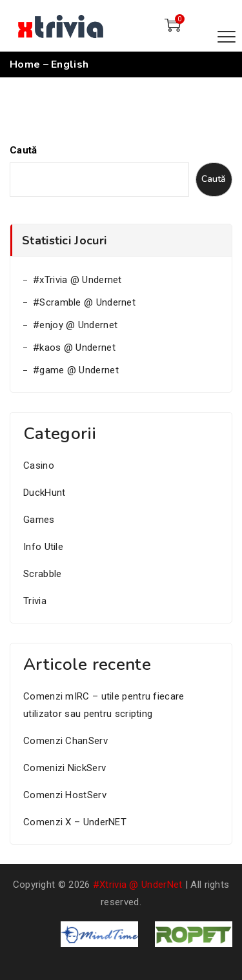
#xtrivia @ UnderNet (138, 885)
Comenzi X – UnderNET (75, 822)
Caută (24, 150)
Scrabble (42, 574)
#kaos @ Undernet (74, 348)
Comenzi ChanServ (66, 741)
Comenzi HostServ (65, 795)
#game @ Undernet (76, 370)
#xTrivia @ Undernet (77, 280)
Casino (39, 465)
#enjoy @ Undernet (75, 325)
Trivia (35, 601)
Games (39, 520)
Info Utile (43, 547)
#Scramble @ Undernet (84, 302)
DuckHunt (44, 493)
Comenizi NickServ (65, 768)
